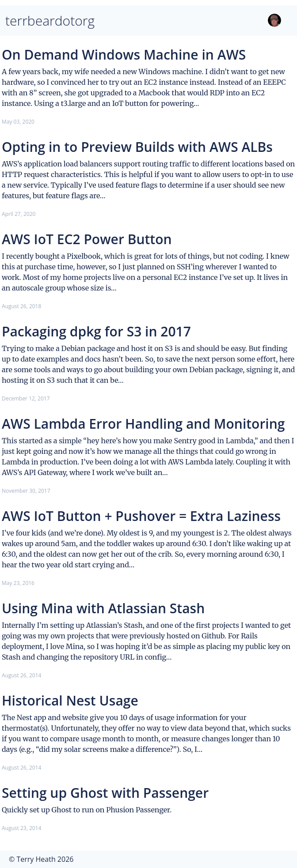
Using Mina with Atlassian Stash (103, 608)
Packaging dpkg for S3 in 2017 (96, 331)
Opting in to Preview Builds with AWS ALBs (137, 147)
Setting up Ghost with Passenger (105, 793)
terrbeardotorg (50, 21)
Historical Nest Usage (70, 700)
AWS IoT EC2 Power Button (87, 239)
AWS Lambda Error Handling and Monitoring (143, 424)
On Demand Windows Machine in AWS (124, 55)
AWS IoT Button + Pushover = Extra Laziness (141, 516)
